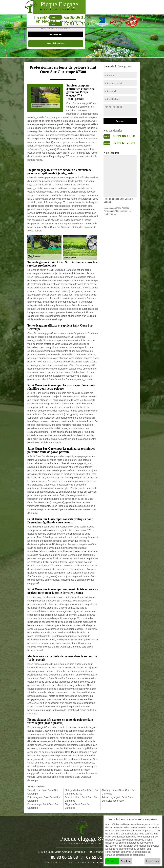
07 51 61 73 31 (78, 24)
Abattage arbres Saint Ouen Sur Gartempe (119, 792)
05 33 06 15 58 (78, 17)
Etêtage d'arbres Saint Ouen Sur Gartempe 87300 (81, 792)
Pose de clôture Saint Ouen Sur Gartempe (81, 799)
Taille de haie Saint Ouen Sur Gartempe (43, 792)
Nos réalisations (56, 43)
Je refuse (126, 861)
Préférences (152, 861)
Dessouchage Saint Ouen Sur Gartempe (43, 806)
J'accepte (112, 861)
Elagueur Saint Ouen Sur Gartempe (78, 806)
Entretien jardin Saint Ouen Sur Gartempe (44, 799)
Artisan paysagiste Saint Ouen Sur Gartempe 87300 (118, 799)
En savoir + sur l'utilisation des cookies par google (132, 846)
